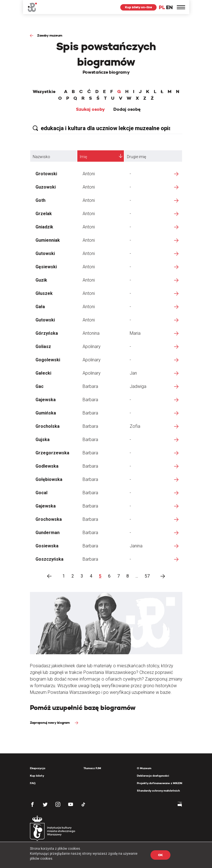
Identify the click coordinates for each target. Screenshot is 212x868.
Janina (136, 546)
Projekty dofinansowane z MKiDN (159, 783)
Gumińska (46, 413)
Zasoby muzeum (50, 35)
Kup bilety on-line (138, 7)
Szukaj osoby (90, 109)
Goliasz (43, 347)
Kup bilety (37, 776)
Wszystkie (44, 92)
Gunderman (48, 533)
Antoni (89, 174)
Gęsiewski (46, 267)
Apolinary (92, 347)
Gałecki (43, 373)
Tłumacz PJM (92, 768)
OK (161, 855)
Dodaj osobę (127, 109)
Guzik (41, 280)
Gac (39, 386)
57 (147, 576)
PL (162, 7)
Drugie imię (136, 157)
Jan (133, 373)
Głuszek (44, 293)
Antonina (91, 333)
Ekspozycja (38, 768)
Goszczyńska (49, 559)
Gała (40, 307)
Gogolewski (48, 360)
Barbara (90, 386)
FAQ (33, 783)
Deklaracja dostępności (153, 776)
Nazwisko (41, 157)
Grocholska (48, 426)
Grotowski (46, 174)
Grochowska (49, 519)
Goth (40, 200)
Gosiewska (47, 546)
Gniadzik (44, 227)
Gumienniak (48, 240)
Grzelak (44, 214)
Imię (83, 157)
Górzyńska (47, 333)
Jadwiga (138, 386)
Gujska (43, 440)
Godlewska (47, 466)
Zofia (135, 426)
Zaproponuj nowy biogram (50, 723)
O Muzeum (144, 768)
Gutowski (45, 253)
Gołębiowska (49, 479)
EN (169, 7)
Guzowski (46, 187)
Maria (135, 333)
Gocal (41, 493)
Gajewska (46, 400)
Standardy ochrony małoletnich (158, 791)
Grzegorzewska (52, 453)
